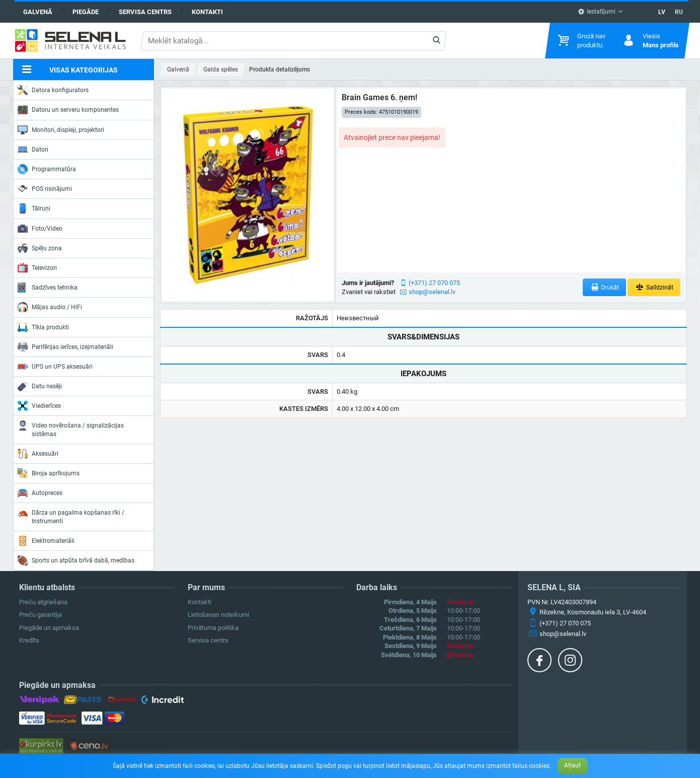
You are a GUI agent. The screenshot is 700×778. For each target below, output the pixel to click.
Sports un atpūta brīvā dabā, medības (76, 560)
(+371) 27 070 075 (434, 283)
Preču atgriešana (43, 602)
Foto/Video (40, 229)
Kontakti (207, 12)
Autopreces (40, 493)
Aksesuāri (38, 454)
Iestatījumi (597, 12)
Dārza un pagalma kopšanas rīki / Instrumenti (71, 516)
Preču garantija (41, 615)
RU (679, 12)
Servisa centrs (145, 12)
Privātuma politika (213, 628)
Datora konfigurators (53, 90)
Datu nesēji (40, 386)
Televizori (37, 268)
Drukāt (605, 287)
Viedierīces (39, 406)
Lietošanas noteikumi (218, 615)
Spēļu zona (40, 248)
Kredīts (29, 640)
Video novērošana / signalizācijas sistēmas (71, 429)
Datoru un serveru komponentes (68, 110)
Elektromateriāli (46, 541)
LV (662, 12)
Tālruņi (34, 208)
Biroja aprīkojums (49, 473)
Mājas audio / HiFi (50, 307)
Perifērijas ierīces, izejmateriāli (65, 347)
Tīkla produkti (43, 327)
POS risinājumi (45, 188)
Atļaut (572, 765)
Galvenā (38, 12)
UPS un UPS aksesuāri (55, 367)
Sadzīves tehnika (48, 288)
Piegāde (86, 12)
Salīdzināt (654, 287)
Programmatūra (47, 169)
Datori (33, 150)
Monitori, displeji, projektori (61, 130)
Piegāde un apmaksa (49, 628)
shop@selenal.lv (432, 292)
